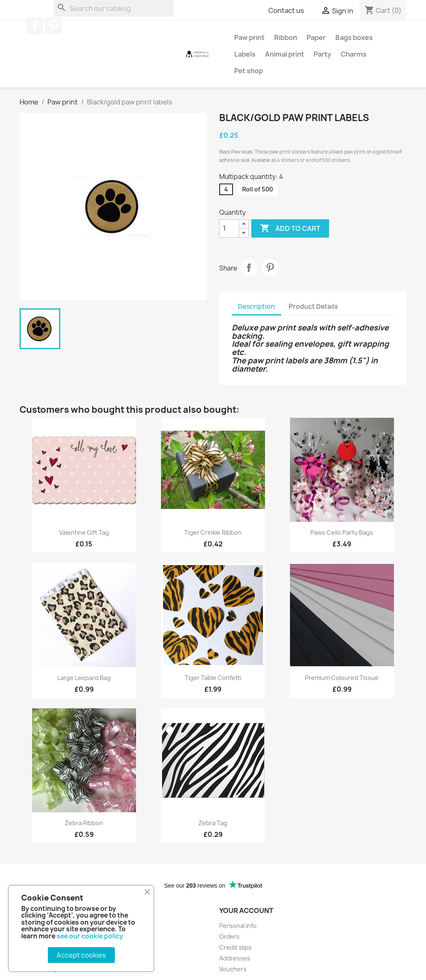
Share (249, 268)
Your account (246, 911)
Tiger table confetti (213, 678)
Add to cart (290, 228)
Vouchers (233, 969)
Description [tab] (256, 306)
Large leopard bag (84, 678)
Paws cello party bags (342, 532)
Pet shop (249, 71)
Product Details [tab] (313, 306)
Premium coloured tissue (342, 678)
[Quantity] (229, 228)
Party (322, 54)
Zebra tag (213, 823)
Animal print (285, 54)
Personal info (238, 926)
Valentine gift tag (84, 532)
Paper (316, 37)
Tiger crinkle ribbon (213, 532)
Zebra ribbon (84, 823)
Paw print (249, 37)
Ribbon (286, 37)
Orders (229, 937)
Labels (245, 54)
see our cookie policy (90, 936)
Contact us (286, 10)
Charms (354, 54)
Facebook (35, 26)
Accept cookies (81, 955)
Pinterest (53, 26)
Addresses (235, 958)
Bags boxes (354, 37)
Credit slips (235, 947)
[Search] (113, 8)
